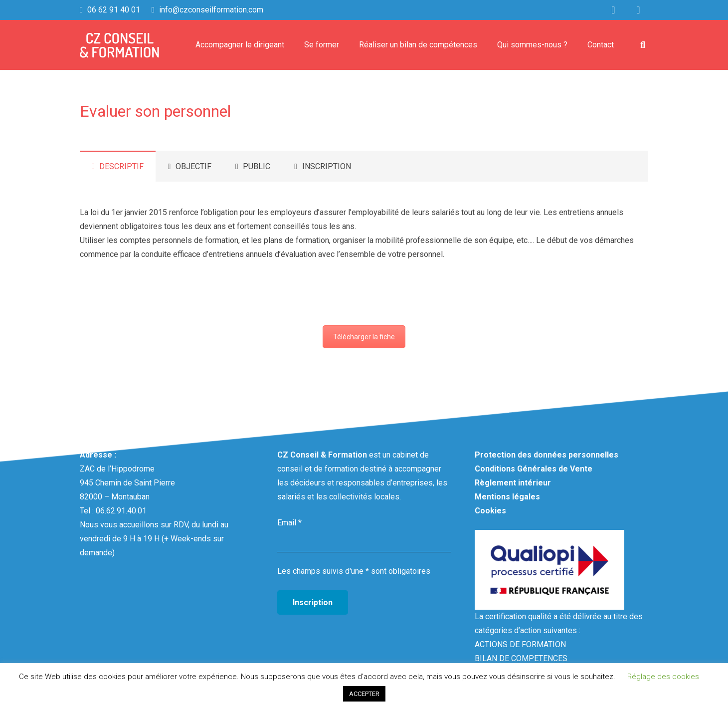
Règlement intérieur (513, 483)
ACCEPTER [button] (364, 694)
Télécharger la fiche (364, 337)
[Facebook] (638, 10)
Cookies (490, 511)
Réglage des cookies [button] (663, 677)
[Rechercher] (643, 45)
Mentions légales (507, 497)
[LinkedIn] (613, 10)
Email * (289, 523)
